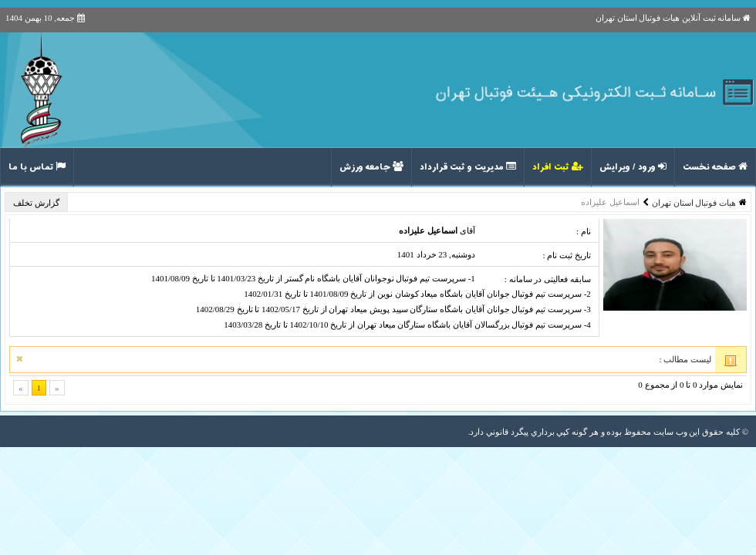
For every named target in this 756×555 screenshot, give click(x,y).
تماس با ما (37, 167)
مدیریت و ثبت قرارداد (468, 167)
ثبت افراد (558, 167)
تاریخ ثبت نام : (566, 255)
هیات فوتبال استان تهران (694, 203)
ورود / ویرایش (633, 167)
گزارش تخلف (37, 203)
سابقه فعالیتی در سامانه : (548, 279)
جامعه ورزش (371, 167)
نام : (584, 231)
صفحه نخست (715, 167)
